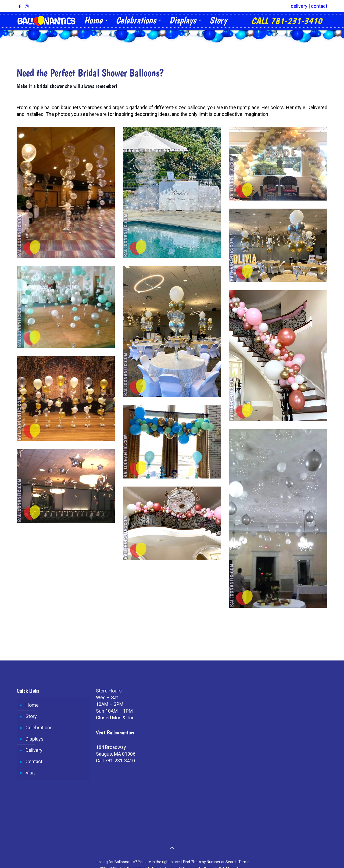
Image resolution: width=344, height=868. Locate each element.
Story (31, 716)
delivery (299, 6)
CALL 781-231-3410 (287, 21)
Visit (30, 773)
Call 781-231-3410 (115, 761)
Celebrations (39, 728)
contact (319, 6)
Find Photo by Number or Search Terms (216, 862)
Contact (34, 761)
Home (32, 705)
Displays (35, 739)
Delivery (34, 750)
